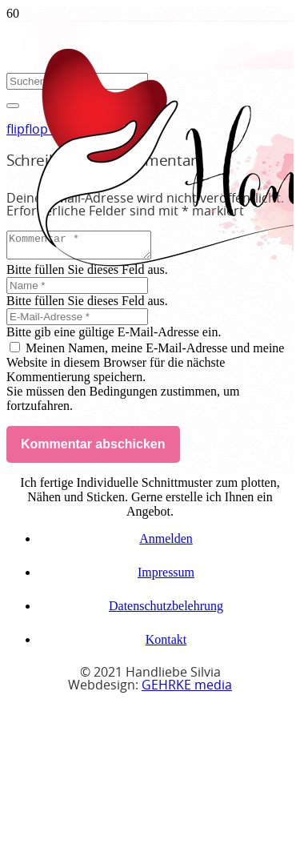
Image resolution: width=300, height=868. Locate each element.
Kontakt (166, 644)
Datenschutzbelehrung (166, 611)
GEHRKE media (187, 690)
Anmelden (166, 543)
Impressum (166, 577)
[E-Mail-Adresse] (77, 321)
